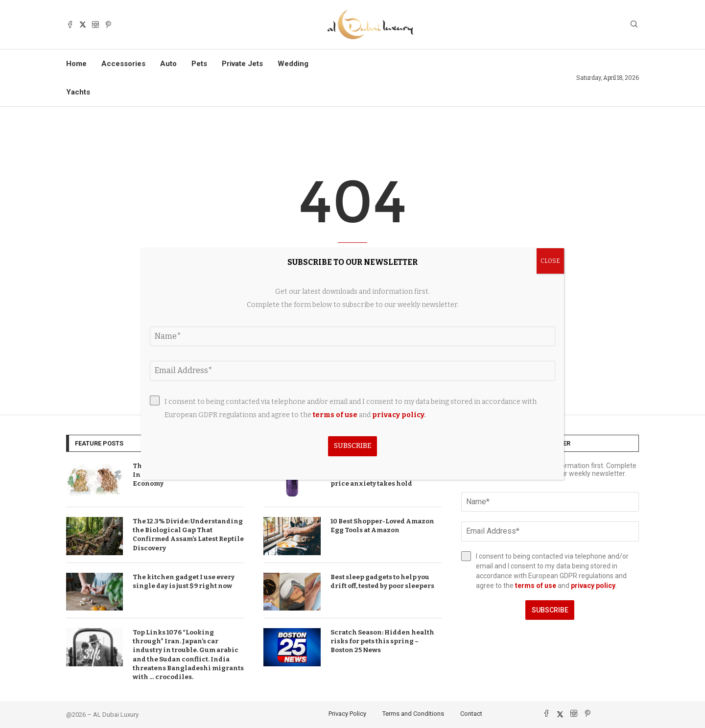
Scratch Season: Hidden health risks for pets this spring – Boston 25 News (382, 641)
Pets (199, 64)
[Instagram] (95, 24)
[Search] (634, 25)
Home (76, 64)
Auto (168, 64)
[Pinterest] (108, 24)
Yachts (78, 92)
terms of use (536, 586)
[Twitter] (83, 24)
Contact (471, 714)
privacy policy (593, 586)
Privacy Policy (347, 714)
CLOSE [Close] (550, 261)
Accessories (123, 64)
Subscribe (550, 610)
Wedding (293, 64)
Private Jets (242, 64)
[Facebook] (70, 24)
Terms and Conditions (413, 714)
